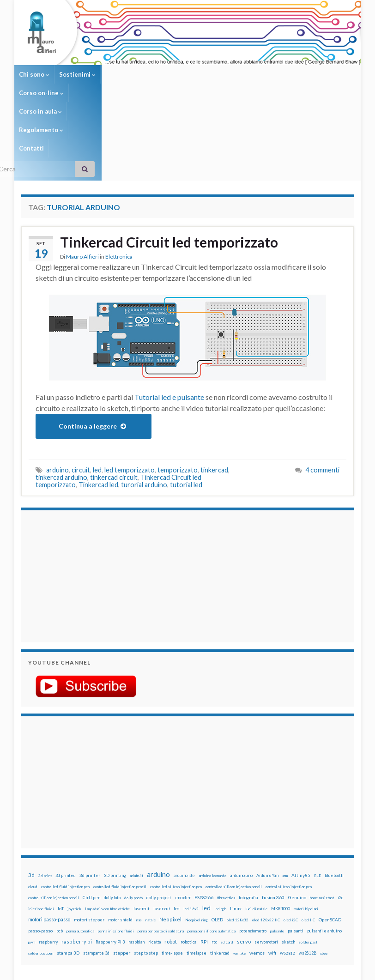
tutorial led (186, 411)
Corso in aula (181, 74)
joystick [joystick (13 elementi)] (74, 835)
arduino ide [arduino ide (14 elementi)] (184, 802)
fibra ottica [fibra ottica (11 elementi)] (226, 824)
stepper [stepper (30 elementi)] (122, 879)
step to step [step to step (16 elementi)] (146, 879)
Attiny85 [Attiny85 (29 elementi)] (301, 801)
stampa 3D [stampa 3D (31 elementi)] (68, 879)
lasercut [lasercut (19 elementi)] (142, 835)
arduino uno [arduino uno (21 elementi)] (241, 802)
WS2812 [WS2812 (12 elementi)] (287, 879)
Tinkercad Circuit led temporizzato (169, 168)
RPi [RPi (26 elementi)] (204, 868)
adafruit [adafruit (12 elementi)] (136, 802)
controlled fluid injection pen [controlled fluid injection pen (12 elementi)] (65, 813)
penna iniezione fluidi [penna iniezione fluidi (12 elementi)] (116, 857)
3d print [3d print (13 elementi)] (45, 802)
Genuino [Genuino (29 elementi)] (297, 823)
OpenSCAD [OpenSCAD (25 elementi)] (330, 846)
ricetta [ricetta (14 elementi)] (154, 868)
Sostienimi (77, 74)
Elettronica (119, 183)
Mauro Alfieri (82, 183)
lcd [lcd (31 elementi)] (177, 835)
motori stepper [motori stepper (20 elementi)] (89, 846)
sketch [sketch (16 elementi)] (288, 868)
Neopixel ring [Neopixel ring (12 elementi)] (197, 846)
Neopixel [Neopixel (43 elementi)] (170, 845)
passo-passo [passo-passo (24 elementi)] (40, 857)
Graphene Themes (99, 969)
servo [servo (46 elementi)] (244, 868)
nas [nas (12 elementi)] (139, 846)
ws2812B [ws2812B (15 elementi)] (308, 879)
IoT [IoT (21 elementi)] (61, 835)
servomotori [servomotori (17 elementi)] (266, 868)
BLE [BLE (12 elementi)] (318, 802)
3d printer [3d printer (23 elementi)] (90, 802)
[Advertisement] (86, 501)
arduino (57, 396)
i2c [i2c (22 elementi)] (340, 824)
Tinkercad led (98, 411)
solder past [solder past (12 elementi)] (308, 868)
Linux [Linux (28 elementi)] (236, 835)
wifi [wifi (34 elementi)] (272, 879)
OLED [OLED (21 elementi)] (217, 846)
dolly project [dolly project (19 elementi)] (159, 824)
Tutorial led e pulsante (169, 323)
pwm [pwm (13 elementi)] (32, 868)
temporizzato (178, 396)
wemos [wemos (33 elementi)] (257, 879)
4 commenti (322, 396)
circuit (81, 396)
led (97, 396)
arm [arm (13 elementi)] (285, 802)
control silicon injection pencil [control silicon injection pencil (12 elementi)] (54, 824)
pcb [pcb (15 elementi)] (60, 857)
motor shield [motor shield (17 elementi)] (120, 846)
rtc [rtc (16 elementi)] (214, 868)
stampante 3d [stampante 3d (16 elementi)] (96, 879)
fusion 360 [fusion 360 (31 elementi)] (273, 823)
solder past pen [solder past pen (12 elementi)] (41, 879)
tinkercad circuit (114, 403)
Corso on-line (128, 74)
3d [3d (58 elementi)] (31, 801)
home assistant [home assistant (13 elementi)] (322, 824)
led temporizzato (130, 396)
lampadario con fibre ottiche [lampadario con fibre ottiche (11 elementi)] (107, 835)
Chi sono (34, 74)
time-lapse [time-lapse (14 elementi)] (172, 879)
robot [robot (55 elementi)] (171, 868)
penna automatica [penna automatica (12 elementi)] (80, 857)
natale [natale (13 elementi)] (151, 846)
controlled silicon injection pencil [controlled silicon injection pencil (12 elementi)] (234, 813)
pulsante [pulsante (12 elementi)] (277, 857)
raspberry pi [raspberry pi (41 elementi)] (77, 868)
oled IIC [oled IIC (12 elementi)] (308, 846)
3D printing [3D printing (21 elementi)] (115, 802)
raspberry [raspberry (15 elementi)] (48, 868)
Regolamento (235, 74)
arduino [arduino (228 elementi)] (158, 801)
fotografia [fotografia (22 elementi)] (248, 824)
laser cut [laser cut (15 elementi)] (162, 835)
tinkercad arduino (61, 403)
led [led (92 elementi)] (206, 834)
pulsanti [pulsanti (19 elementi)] (296, 857)
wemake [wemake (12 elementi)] (239, 879)
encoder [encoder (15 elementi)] (183, 824)
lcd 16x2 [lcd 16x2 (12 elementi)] (191, 835)
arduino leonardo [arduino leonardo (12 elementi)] (212, 802)
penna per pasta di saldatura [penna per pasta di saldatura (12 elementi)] (161, 857)
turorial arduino (144, 411)
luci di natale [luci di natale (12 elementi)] (256, 835)
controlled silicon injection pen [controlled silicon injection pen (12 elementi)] (176, 813)
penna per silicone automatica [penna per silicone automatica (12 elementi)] (212, 857)
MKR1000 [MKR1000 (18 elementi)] (281, 835)
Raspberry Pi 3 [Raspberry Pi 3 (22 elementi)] (110, 868)
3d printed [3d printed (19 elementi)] (66, 802)
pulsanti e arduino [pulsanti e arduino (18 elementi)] (324, 857)
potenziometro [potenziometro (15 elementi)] (253, 857)
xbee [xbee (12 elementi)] (324, 879)
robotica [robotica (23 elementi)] (189, 868)
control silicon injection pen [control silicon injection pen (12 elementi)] (289, 813)
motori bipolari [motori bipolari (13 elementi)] (306, 835)
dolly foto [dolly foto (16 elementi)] (112, 824)
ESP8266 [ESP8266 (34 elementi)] (204, 823)
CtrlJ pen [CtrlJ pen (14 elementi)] (91, 824)
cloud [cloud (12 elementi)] (33, 813)
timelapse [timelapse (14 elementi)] (197, 879)
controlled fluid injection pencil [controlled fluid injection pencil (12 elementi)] (120, 813)
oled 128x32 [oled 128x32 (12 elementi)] (238, 846)
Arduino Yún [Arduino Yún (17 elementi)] (267, 802)
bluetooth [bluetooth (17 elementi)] (334, 802)
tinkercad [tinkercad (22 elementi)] (220, 879)
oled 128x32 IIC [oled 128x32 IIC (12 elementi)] (266, 846)
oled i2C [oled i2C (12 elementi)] (291, 846)
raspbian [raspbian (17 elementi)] (136, 868)
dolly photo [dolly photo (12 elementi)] (133, 824)
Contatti (279, 74)
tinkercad (214, 396)
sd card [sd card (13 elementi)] (227, 868)
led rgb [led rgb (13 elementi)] (220, 835)
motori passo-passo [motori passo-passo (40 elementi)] (49, 845)
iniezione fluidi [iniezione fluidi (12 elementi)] (41, 835)
